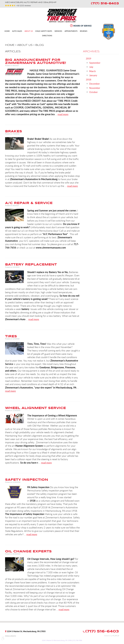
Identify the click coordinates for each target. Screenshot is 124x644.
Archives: (91, 51)
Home (7, 31)
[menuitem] (7, 31)
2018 (89, 80)
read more (63, 114)
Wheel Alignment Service (35, 408)
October (93, 92)
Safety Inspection (27, 480)
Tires (11, 336)
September (95, 63)
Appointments (71, 31)
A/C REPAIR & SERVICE (29, 203)
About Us (29, 31)
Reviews (84, 31)
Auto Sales (17, 31)
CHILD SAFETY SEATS (44, 31)
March (93, 71)
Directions (47, 36)
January (93, 75)
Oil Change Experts (28, 551)
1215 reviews (25, 5)
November (95, 88)
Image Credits (11, 636)
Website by (112, 636)
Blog (40, 45)
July (91, 67)
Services (58, 31)
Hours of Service (82, 26)
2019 (89, 59)
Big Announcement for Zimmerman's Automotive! (36, 61)
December (95, 84)
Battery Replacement (31, 264)
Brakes (14, 131)
